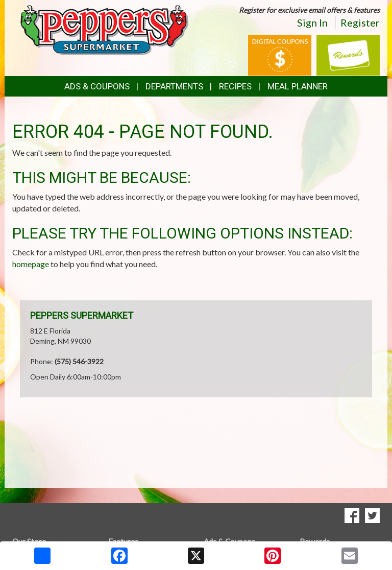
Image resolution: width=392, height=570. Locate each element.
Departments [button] (174, 86)
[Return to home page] (104, 29)
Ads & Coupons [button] (97, 86)
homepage (31, 264)
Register (360, 22)
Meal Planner (298, 86)
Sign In (312, 22)
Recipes (235, 86)
